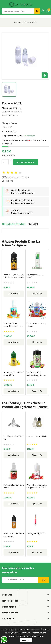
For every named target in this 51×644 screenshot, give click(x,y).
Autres (14, 123)
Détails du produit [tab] (14, 224)
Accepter (26, 640)
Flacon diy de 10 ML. (12, 108)
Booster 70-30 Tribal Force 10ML (14, 535)
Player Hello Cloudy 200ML (36, 325)
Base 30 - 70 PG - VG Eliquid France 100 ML (14, 276)
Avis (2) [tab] (33, 224)
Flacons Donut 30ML (37, 436)
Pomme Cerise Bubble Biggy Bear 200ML (36, 375)
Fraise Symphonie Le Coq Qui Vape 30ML (37, 486)
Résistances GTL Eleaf (35, 276)
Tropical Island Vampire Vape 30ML (13, 325)
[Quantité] (5, 162)
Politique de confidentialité (30, 636)
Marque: (6, 123)
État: (4, 127)
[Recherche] (18, 11)
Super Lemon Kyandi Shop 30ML (13, 373)
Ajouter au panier (26, 162)
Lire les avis (8, 181)
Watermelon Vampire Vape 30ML (14, 486)
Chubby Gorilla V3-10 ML (14, 437)
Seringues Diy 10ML (36, 533)
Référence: (7, 131)
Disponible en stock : (13, 136)
